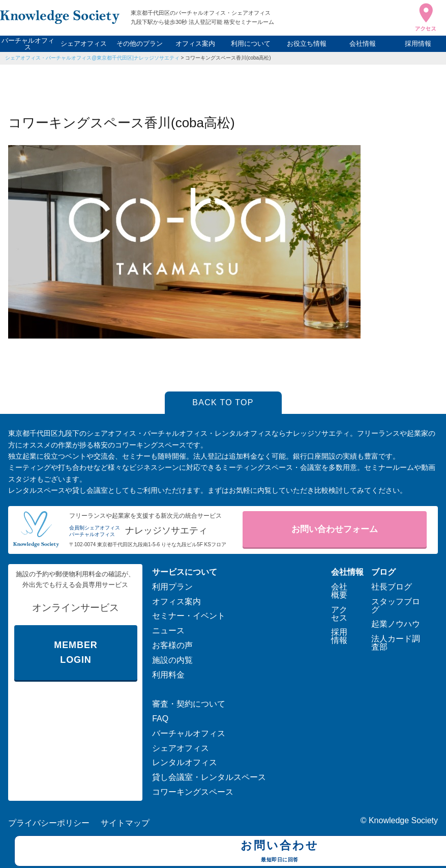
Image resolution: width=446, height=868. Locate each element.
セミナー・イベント (189, 616)
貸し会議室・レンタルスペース (209, 777)
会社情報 (363, 44)
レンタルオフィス (185, 762)
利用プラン (172, 587)
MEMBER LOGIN (76, 652)
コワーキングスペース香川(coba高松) (228, 58)
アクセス (339, 614)
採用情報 (418, 44)
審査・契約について (189, 704)
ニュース (168, 631)
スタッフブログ (396, 606)
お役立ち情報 (307, 44)
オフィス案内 (195, 44)
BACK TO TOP (223, 402)
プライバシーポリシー (49, 823)
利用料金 (168, 675)
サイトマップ (125, 823)
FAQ (160, 719)
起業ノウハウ (396, 624)
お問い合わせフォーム (335, 529)
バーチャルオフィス (28, 44)
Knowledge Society (403, 820)
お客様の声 (172, 645)
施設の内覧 (172, 660)
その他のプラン (140, 44)
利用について (251, 44)
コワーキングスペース (193, 792)
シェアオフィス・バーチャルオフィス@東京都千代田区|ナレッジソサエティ (92, 58)
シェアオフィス (84, 44)
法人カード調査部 (396, 643)
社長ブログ (392, 587)
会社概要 (339, 591)
